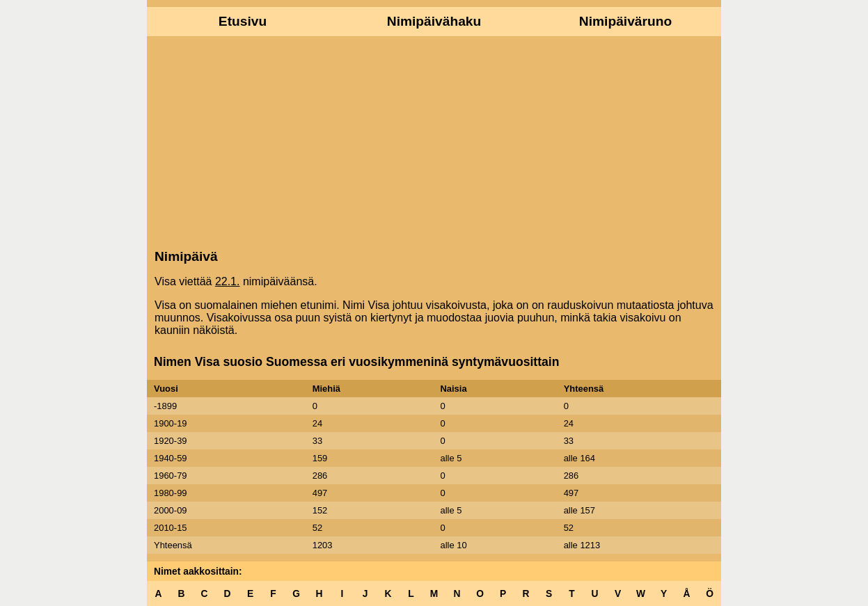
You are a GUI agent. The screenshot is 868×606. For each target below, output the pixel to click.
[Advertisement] (434, 141)
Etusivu (243, 21)
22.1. (228, 281)
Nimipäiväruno (625, 21)
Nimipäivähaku (434, 21)
